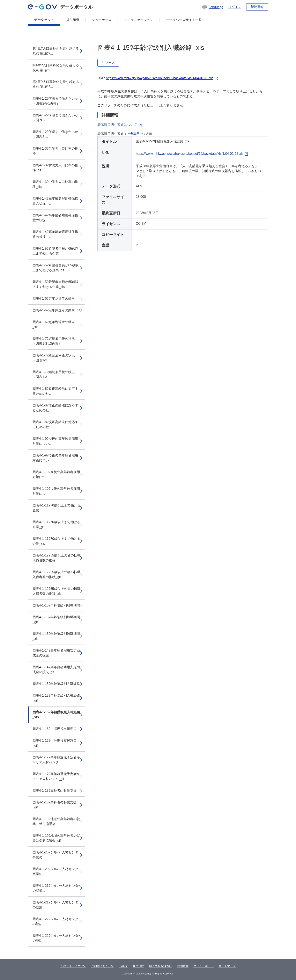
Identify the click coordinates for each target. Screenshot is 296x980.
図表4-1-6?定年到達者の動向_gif (56, 310)
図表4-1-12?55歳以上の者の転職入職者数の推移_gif (56, 574)
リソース (108, 63)
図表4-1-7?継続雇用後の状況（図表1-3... (54, 358)
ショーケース (102, 20)
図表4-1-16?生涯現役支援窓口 (55, 729)
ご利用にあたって (103, 966)
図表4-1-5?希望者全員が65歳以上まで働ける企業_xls (55, 284)
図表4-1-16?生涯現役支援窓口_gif (55, 743)
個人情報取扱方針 (161, 966)
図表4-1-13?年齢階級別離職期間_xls (56, 636)
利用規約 (138, 966)
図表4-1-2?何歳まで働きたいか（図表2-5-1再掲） (55, 101)
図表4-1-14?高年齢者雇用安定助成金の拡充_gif (56, 670)
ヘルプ (123, 966)
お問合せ (183, 966)
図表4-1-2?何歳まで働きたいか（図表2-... (55, 118)
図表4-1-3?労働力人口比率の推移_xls (55, 184)
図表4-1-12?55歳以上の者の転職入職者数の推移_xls (56, 591)
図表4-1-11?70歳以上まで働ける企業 (56, 508)
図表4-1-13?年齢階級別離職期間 (56, 605)
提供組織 (73, 20)
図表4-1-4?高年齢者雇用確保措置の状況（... (55, 201)
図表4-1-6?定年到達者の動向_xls (54, 324)
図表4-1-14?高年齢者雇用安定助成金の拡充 (56, 653)
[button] (212, 7)
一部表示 (134, 134)
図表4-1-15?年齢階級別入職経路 (56, 684)
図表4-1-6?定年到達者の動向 (54, 299)
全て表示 (146, 134)
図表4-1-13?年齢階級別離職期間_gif (56, 620)
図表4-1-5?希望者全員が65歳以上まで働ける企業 (55, 251)
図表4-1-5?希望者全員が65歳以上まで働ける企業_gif (55, 268)
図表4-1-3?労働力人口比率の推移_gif (55, 168)
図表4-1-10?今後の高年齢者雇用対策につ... (56, 474)
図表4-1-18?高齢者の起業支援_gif (55, 805)
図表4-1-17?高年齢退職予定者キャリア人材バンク (56, 760)
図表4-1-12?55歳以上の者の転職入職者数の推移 (56, 558)
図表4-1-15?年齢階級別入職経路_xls (56, 715)
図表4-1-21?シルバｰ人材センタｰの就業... (56, 888)
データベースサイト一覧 (184, 20)
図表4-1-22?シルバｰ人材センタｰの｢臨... (56, 921)
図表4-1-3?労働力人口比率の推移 (55, 151)
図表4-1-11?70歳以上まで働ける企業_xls (56, 541)
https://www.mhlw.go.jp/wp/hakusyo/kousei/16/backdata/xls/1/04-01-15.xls (160, 78)
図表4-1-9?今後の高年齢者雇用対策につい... (55, 441)
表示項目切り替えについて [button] (120, 125)
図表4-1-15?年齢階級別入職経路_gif (56, 698)
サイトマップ (227, 966)
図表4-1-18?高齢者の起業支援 (55, 791)
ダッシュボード (203, 966)
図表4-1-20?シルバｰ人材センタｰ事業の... (56, 855)
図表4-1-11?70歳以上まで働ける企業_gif (56, 524)
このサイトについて (73, 966)
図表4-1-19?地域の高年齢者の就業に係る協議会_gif (56, 838)
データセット (44, 20)
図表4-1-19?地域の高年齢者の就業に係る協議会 (56, 821)
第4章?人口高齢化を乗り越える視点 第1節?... (56, 51)
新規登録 (257, 7)
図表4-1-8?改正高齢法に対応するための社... (55, 391)
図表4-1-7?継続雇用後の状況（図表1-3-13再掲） (54, 341)
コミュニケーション (139, 20)
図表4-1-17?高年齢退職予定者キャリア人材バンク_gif (56, 776)
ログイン (235, 7)
